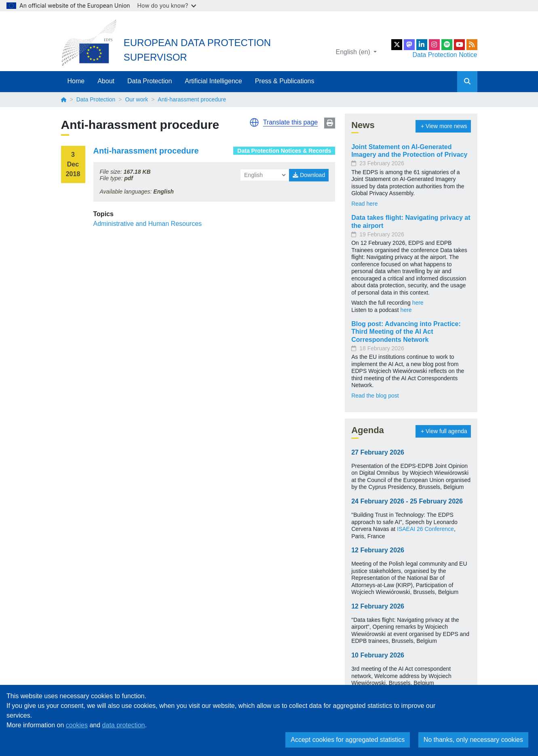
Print (330, 123)
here (418, 303)
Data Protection (150, 81)
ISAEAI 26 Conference (425, 529)
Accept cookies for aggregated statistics (348, 740)
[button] (254, 122)
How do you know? (167, 5)
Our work (136, 99)
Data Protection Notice (445, 55)
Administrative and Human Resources (148, 224)
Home (76, 81)
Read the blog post (375, 396)
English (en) (354, 52)
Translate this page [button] (290, 122)
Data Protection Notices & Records (284, 151)
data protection (124, 725)
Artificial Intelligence (213, 81)
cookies (77, 725)
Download (309, 175)
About (106, 81)
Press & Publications (285, 81)
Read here (364, 204)
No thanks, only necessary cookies (473, 740)
